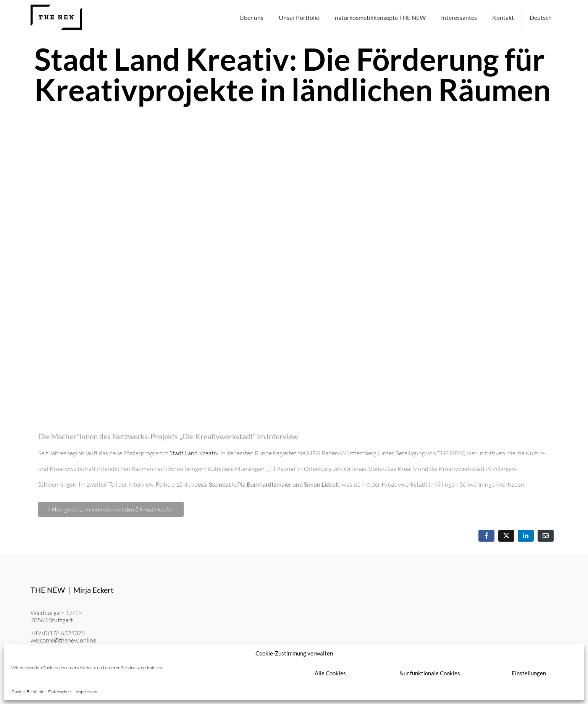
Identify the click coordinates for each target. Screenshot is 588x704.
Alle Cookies (330, 673)
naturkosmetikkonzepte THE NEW (380, 17)
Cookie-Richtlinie (28, 692)
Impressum (86, 692)
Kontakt (503, 17)
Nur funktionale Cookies (430, 673)
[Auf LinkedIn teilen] (526, 536)
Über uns (251, 17)
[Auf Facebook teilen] (486, 536)
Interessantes (459, 17)
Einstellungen (529, 673)
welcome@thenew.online (63, 640)
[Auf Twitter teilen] (506, 536)
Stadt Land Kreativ (194, 453)
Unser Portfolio (299, 17)
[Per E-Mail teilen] (546, 536)
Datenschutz (60, 692)
